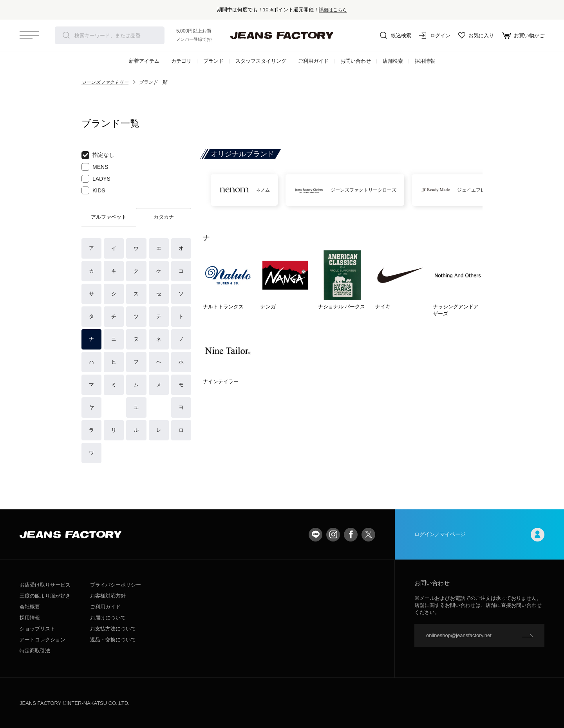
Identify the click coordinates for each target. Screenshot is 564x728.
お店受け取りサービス (45, 585)
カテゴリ (181, 61)
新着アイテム (144, 61)
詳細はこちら (333, 10)
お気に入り (476, 35)
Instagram (333, 535)
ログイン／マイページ (479, 535)
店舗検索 (393, 61)
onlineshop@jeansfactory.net (459, 635)
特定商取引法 (35, 651)
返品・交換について (113, 640)
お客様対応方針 (108, 596)
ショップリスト (37, 629)
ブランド (213, 61)
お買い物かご (523, 35)
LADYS (96, 179)
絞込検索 (396, 35)
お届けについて (108, 618)
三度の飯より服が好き (45, 596)
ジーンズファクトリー (105, 82)
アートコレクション (42, 640)
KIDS (93, 190)
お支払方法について (113, 629)
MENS (95, 167)
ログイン (435, 35)
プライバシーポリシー (116, 585)
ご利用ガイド (313, 61)
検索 (66, 35)
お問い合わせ (356, 61)
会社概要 (30, 607)
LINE (315, 535)
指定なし (98, 155)
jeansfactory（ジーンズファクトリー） (282, 35)
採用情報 (425, 61)
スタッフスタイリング (261, 61)
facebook (351, 535)
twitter (368, 535)
